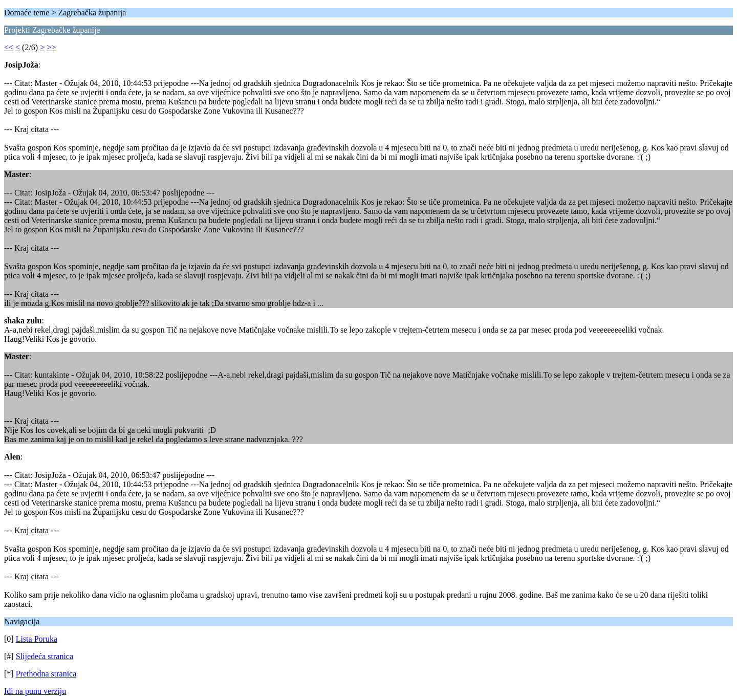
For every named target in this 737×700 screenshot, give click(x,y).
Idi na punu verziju (35, 691)
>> (51, 47)
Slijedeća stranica (45, 656)
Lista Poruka (37, 639)
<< (9, 47)
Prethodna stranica (46, 674)
